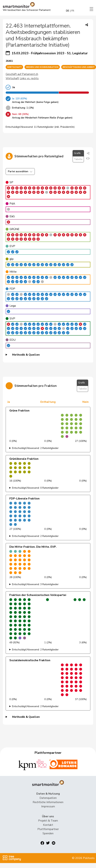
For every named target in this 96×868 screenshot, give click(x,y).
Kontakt (48, 825)
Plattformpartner (48, 829)
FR (73, 11)
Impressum (48, 806)
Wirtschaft (12, 78)
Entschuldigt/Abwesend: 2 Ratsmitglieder (35, 448)
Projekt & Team (48, 821)
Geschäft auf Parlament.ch (22, 74)
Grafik (77, 153)
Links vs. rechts (29, 78)
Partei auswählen (20, 171)
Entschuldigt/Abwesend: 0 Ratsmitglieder (35, 488)
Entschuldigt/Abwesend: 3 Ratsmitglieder (35, 584)
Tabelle (78, 159)
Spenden (48, 833)
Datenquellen (48, 798)
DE (68, 11)
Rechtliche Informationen (48, 802)
